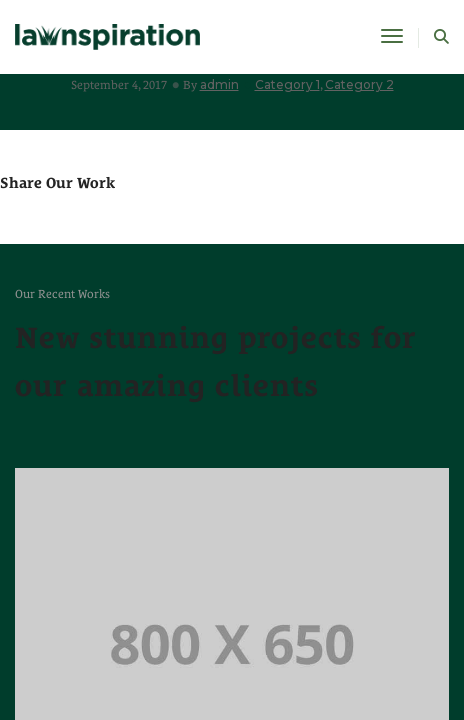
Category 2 (359, 84)
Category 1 (287, 84)
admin (219, 84)
